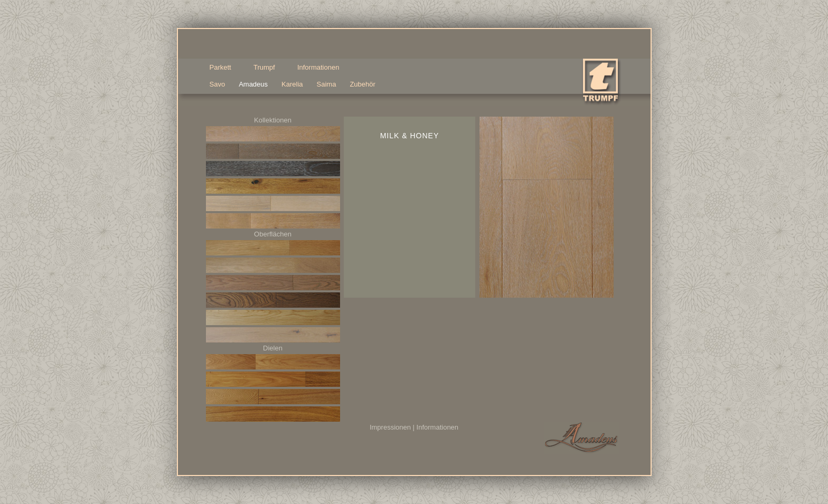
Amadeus (253, 84)
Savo (218, 84)
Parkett (222, 68)
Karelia (292, 84)
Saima (327, 84)
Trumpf (266, 68)
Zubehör (362, 84)
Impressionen (390, 427)
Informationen (438, 427)
